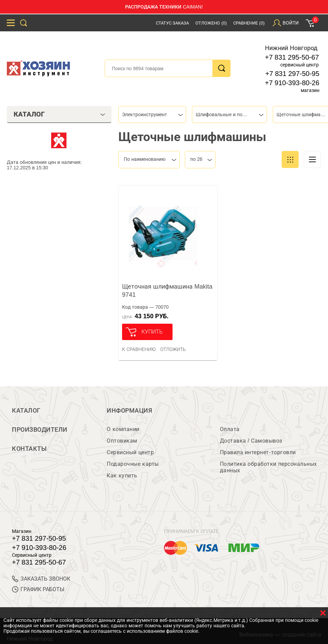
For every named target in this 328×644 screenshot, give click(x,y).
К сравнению (139, 349)
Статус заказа (173, 23)
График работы (38, 589)
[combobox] (152, 114)
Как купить (122, 476)
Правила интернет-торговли (258, 452)
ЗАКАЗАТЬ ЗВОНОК (41, 579)
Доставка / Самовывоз (251, 441)
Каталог (26, 411)
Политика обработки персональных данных (269, 467)
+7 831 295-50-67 (292, 57)
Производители (40, 430)
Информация (129, 411)
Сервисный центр (130, 452)
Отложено (211, 23)
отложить (173, 349)
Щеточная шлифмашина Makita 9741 (167, 291)
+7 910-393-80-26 (292, 83)
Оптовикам (122, 441)
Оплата (230, 429)
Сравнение (249, 23)
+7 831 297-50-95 (292, 74)
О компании (123, 429)
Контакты (29, 449)
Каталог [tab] (59, 114)
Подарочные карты (133, 464)
